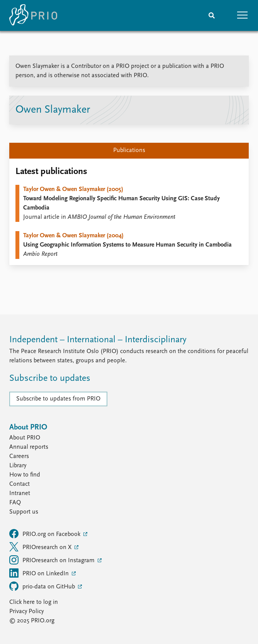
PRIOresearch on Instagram (53, 560)
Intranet (20, 494)
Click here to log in (34, 602)
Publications (129, 150)
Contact (20, 484)
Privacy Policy (26, 612)
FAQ (15, 503)
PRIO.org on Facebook (46, 534)
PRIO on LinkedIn (40, 573)
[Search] (212, 15)
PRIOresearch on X (41, 547)
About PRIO (25, 438)
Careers (19, 456)
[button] (243, 15)
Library (18, 466)
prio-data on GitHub (43, 586)
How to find (25, 475)
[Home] (33, 15)
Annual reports (29, 447)
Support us (24, 512)
